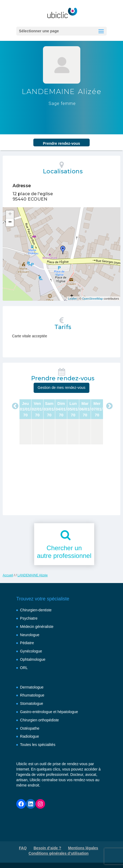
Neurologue (30, 635)
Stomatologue (31, 703)
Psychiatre (29, 618)
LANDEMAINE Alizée (32, 575)
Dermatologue (32, 687)
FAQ (23, 848)
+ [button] (10, 214)
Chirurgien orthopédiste (39, 720)
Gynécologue (31, 651)
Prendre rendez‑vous (61, 143)
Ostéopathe (30, 728)
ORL (24, 668)
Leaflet (72, 299)
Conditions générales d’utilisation (59, 853)
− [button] (10, 222)
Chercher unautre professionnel (64, 552)
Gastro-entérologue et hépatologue (49, 712)
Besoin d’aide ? (47, 848)
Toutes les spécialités (38, 745)
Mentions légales (83, 848)
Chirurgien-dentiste (36, 610)
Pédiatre (27, 643)
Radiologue (29, 736)
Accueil (8, 575)
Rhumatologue (32, 695)
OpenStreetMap (93, 299)
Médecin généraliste (37, 627)
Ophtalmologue (33, 659)
